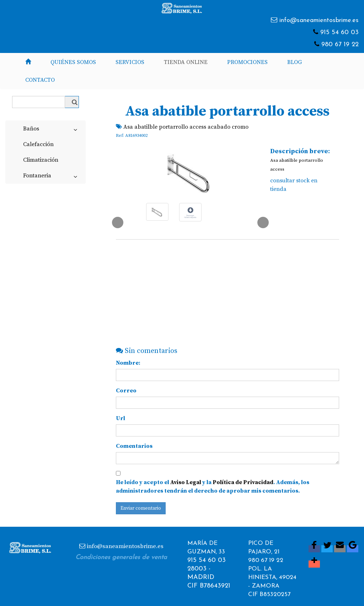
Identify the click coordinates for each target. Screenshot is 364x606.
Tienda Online (186, 62)
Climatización (41, 160)
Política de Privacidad (243, 482)
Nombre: (128, 363)
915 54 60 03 (339, 33)
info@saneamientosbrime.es (319, 20)
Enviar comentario (141, 508)
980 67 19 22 (340, 45)
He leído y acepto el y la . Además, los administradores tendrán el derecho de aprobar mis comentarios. (213, 487)
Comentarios (134, 446)
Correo (126, 391)
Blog (295, 62)
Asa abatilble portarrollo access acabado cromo (186, 127)
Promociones (247, 62)
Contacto (40, 80)
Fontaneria (52, 177)
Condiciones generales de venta (121, 557)
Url (121, 418)
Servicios (130, 62)
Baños (52, 130)
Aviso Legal (186, 482)
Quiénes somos (73, 62)
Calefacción (38, 144)
